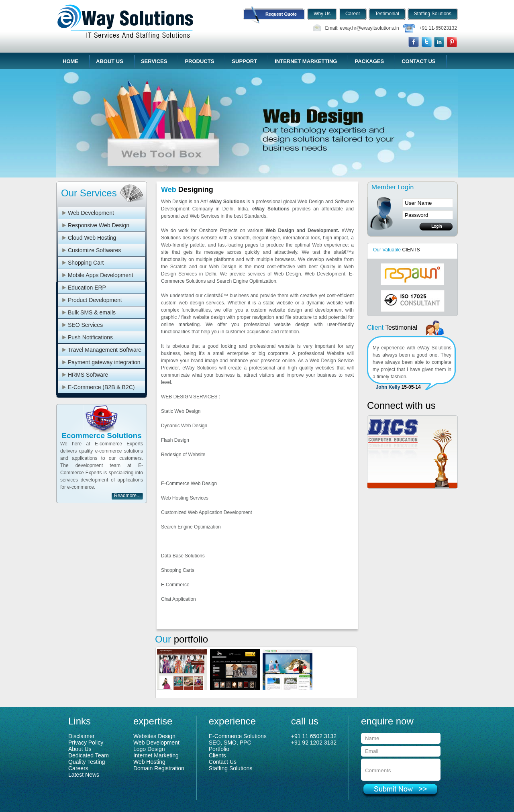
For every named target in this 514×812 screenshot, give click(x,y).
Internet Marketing (156, 755)
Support (244, 61)
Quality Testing (87, 762)
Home (70, 61)
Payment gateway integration (104, 362)
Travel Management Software (105, 350)
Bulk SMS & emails (92, 312)
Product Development (95, 300)
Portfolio (219, 749)
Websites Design (154, 736)
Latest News (84, 775)
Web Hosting (149, 762)
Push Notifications (90, 337)
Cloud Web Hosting (92, 238)
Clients (217, 755)
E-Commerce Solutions (238, 736)
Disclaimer (81, 736)
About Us (110, 61)
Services (154, 61)
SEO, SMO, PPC (230, 743)
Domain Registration (159, 768)
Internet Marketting (306, 61)
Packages (369, 61)
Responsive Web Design (99, 225)
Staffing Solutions (231, 768)
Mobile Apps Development (101, 275)
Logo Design (149, 749)
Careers (78, 768)
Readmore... (127, 496)
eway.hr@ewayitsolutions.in (369, 28)
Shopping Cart (86, 263)
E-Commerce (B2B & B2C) (101, 387)
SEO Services (85, 325)
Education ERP (87, 288)
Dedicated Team (89, 755)
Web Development (91, 213)
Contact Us (418, 61)
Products (199, 61)
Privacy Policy (86, 743)
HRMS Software (88, 375)
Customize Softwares (94, 250)
